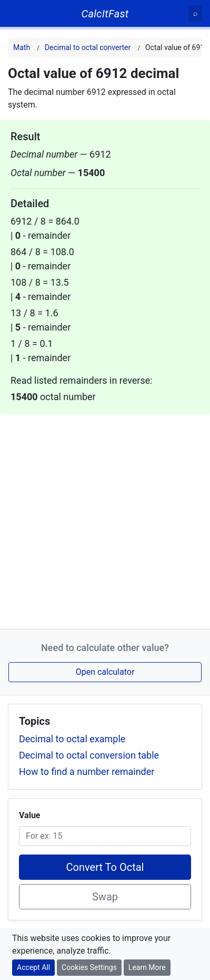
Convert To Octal (105, 867)
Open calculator (105, 672)
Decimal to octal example (72, 739)
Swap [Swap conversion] (105, 897)
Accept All (33, 967)
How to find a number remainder (87, 772)
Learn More (147, 967)
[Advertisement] (105, 520)
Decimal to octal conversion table (89, 755)
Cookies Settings (89, 967)
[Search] (195, 13)
